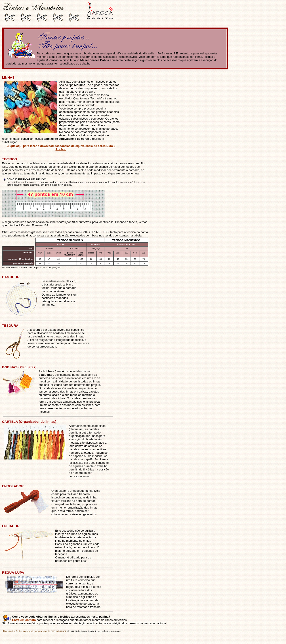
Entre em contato (24, 620)
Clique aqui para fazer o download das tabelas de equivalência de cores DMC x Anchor (61, 148)
